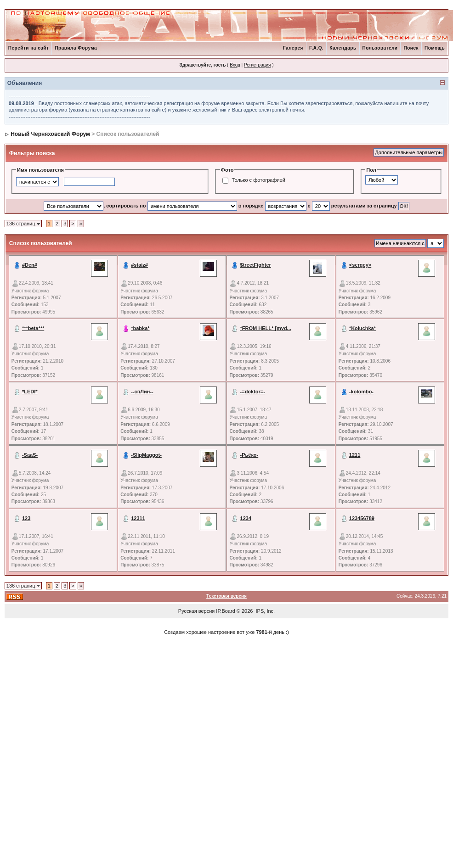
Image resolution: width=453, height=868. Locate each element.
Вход (235, 65)
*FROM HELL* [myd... (266, 328)
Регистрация (257, 65)
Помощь (435, 48)
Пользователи (380, 48)
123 (26, 518)
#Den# (30, 265)
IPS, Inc (265, 611)
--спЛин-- (142, 392)
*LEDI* (30, 392)
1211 (355, 455)
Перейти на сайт (29, 48)
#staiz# (139, 265)
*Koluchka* (362, 328)
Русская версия (196, 611)
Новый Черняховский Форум (50, 134)
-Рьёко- (249, 455)
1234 (246, 518)
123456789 (362, 518)
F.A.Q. (316, 48)
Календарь (343, 48)
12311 (138, 518)
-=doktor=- (253, 392)
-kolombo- (361, 392)
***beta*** (33, 328)
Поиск (411, 48)
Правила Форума (76, 48)
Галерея (293, 48)
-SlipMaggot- (146, 455)
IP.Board (225, 611)
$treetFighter (256, 265)
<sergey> (360, 265)
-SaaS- (30, 455)
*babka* (140, 328)
